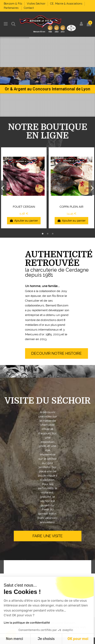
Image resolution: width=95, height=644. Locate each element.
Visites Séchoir (36, 4)
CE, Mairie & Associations (67, 4)
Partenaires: (12, 8)
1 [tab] (43, 234)
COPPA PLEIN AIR (72, 207)
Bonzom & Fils (13, 4)
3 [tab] (53, 234)
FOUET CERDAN (24, 207)
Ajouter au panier (24, 221)
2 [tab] (48, 234)
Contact (29, 8)
